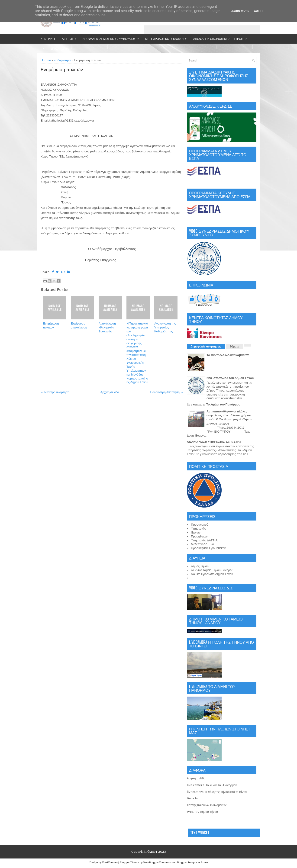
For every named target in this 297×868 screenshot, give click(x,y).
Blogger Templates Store (192, 863)
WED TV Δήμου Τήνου (202, 812)
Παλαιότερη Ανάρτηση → (167, 392)
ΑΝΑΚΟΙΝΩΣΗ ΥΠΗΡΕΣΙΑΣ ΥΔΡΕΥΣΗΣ (214, 442)
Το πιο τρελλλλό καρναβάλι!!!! (228, 355)
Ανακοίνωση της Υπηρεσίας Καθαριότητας (165, 327)
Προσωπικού (200, 525)
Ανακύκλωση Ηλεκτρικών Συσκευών (107, 327)
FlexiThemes (110, 863)
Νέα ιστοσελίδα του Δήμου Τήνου (230, 378)
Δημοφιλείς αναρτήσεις (206, 347)
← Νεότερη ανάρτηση (55, 392)
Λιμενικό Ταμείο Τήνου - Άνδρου (212, 570)
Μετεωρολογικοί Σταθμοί (168, 37)
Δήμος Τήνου (200, 566)
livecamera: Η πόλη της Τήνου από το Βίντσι (217, 792)
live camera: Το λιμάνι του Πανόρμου (214, 404)
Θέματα (235, 347)
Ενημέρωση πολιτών (62, 70)
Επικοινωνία (60, 48)
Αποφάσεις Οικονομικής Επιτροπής (220, 39)
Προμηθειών (199, 536)
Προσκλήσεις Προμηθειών (208, 548)
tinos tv (192, 798)
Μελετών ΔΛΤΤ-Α (202, 544)
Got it (258, 11)
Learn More (240, 11)
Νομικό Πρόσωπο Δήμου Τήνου (212, 574)
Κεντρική (48, 39)
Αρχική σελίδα (110, 392)
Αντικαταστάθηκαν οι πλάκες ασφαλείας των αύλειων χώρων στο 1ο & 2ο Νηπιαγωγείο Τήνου (229, 415)
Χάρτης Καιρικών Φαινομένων (207, 805)
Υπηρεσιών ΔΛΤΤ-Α (204, 540)
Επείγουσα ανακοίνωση (79, 325)
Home (47, 60)
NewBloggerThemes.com (159, 863)
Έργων (196, 532)
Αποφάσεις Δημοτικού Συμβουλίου (112, 37)
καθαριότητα (63, 60)
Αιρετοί (70, 37)
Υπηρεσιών (199, 529)
